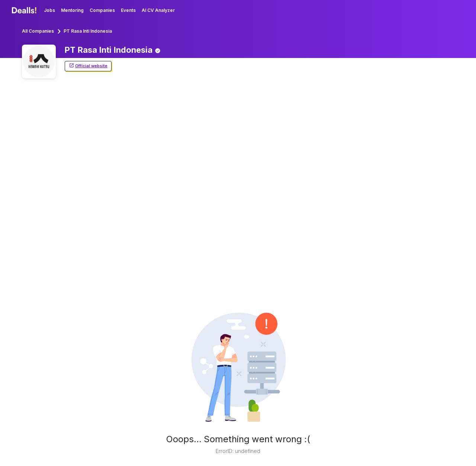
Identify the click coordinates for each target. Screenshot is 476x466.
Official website (88, 66)
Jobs (49, 10)
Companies (102, 10)
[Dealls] (25, 10)
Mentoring (72, 10)
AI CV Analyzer (158, 10)
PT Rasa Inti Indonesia (88, 31)
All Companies (38, 31)
